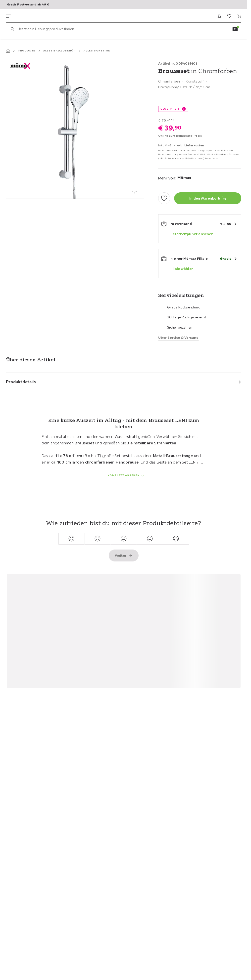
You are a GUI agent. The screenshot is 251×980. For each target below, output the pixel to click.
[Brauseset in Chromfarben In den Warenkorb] (208, 198)
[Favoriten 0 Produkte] (229, 16)
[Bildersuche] (235, 29)
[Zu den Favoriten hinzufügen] (164, 198)
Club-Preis (170, 109)
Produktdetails (21, 382)
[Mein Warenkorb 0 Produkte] (239, 16)
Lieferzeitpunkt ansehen (191, 234)
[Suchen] (12, 29)
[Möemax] (29, 16)
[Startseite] (8, 51)
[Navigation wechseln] (8, 16)
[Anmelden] (219, 16)
